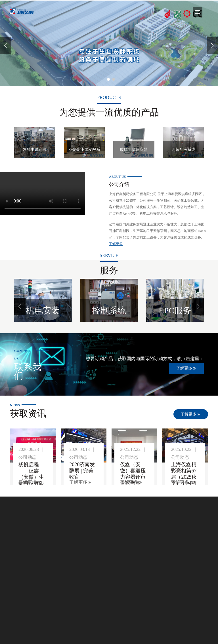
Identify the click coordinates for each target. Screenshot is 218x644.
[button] (20, 307)
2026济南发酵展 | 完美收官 (82, 471)
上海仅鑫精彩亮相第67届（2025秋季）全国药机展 (184, 477)
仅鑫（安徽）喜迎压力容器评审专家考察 (133, 474)
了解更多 (116, 244)
